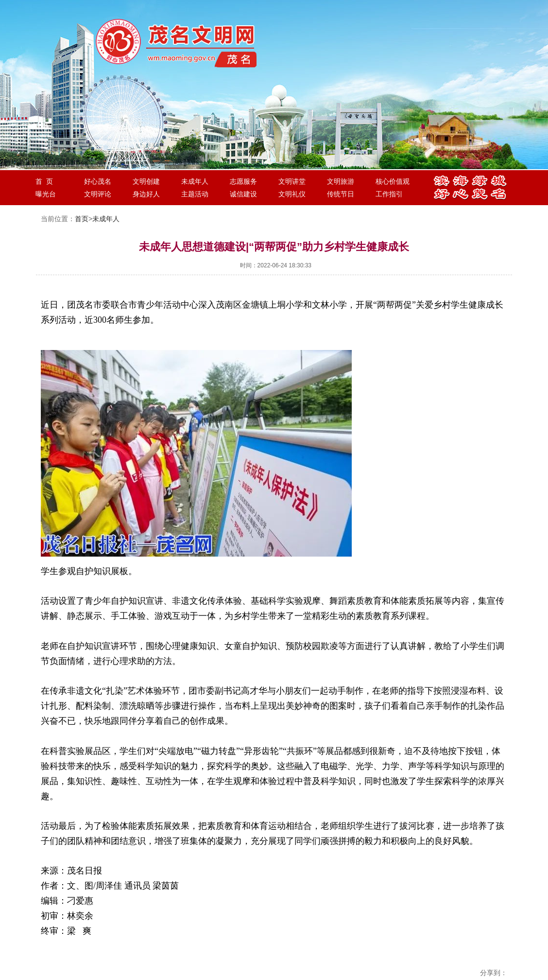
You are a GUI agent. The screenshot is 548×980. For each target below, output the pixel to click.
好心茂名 (98, 181)
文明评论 (98, 194)
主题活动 (195, 194)
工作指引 (389, 194)
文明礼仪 (292, 194)
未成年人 (195, 181)
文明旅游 (341, 181)
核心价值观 (393, 181)
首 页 (44, 181)
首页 (82, 219)
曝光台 (46, 194)
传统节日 (341, 194)
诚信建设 (243, 194)
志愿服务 (243, 181)
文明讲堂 (292, 181)
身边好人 (146, 194)
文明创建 (146, 181)
